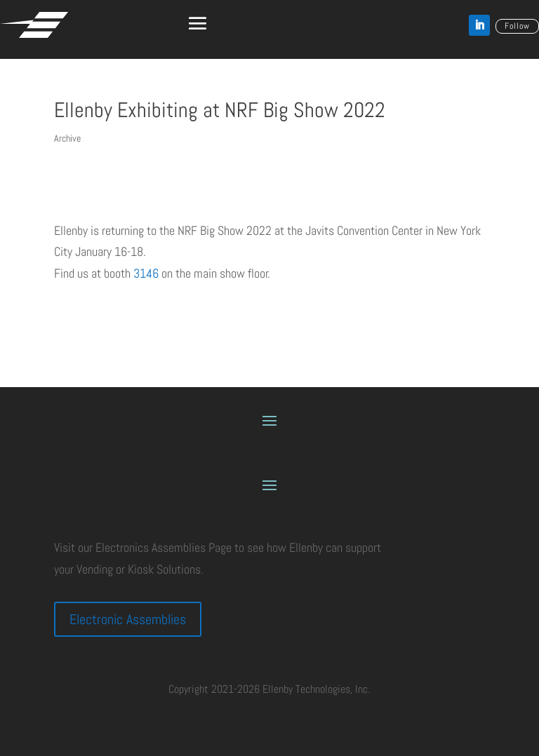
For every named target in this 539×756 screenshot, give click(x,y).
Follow (517, 26)
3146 (147, 273)
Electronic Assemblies (128, 619)
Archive (67, 138)
